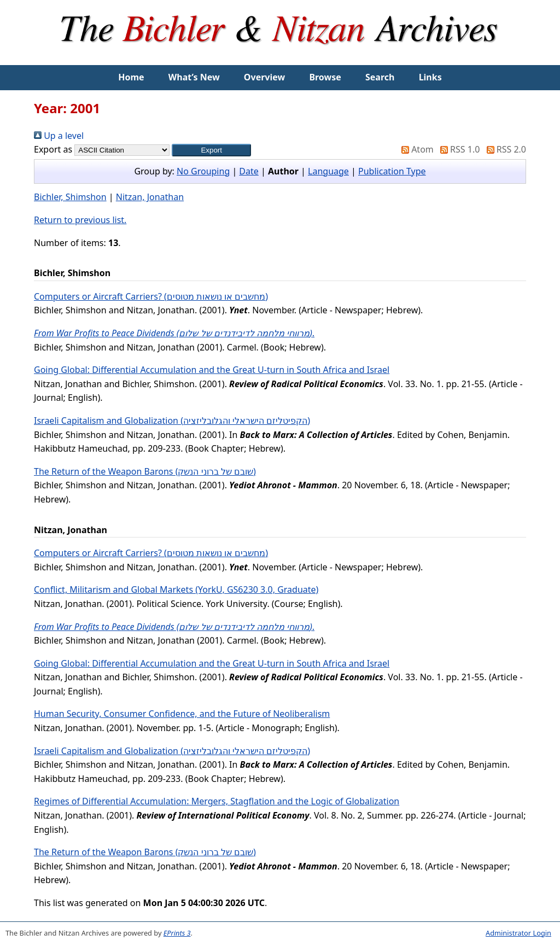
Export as (53, 149)
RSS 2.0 (504, 149)
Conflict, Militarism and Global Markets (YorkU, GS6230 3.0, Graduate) (176, 589)
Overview (264, 77)
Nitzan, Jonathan (150, 197)
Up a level (59, 136)
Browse (325, 77)
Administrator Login (518, 933)
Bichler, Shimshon (70, 197)
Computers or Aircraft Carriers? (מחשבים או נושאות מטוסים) (151, 296)
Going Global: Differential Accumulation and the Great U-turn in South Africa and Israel (212, 370)
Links (430, 77)
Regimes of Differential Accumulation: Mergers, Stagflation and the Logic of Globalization (217, 801)
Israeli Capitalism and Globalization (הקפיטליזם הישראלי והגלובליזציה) (172, 421)
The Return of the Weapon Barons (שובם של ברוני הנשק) (145, 471)
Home (131, 77)
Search (380, 77)
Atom (415, 149)
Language (328, 171)
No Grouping (203, 171)
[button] (211, 150)
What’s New (194, 77)
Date (249, 171)
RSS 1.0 (458, 149)
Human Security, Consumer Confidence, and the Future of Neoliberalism (182, 714)
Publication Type (392, 171)
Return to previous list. (80, 220)
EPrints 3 (177, 933)
